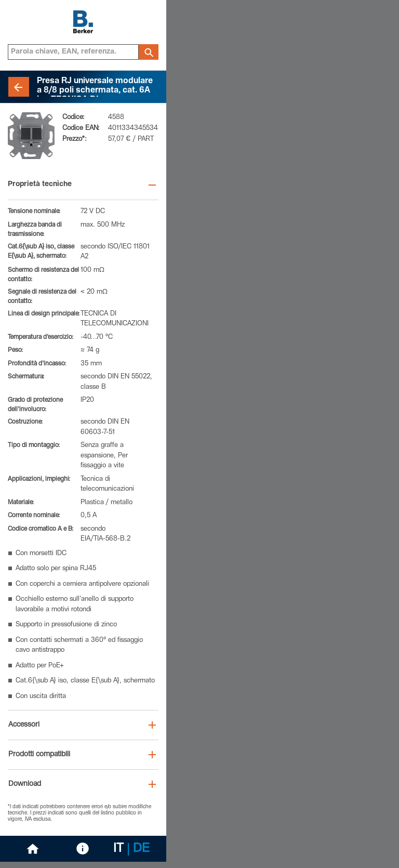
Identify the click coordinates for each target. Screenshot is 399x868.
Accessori (24, 725)
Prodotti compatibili (39, 755)
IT (118, 849)
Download (25, 784)
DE (141, 849)
